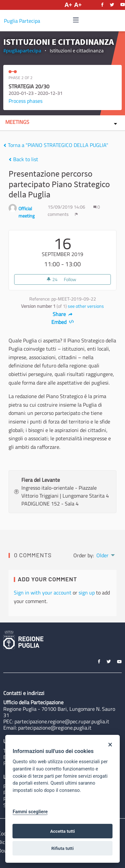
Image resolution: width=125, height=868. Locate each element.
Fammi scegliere (30, 812)
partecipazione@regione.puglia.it (55, 728)
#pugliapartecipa (22, 50)
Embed (63, 322)
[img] (76, 20)
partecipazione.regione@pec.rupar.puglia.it (62, 721)
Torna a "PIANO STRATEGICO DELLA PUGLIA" (56, 145)
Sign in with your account (43, 593)
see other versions (86, 306)
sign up (87, 593)
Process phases (25, 101)
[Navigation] (76, 20)
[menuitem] (105, 555)
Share (63, 314)
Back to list (23, 159)
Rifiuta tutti (63, 848)
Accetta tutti (62, 831)
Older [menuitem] (102, 555)
